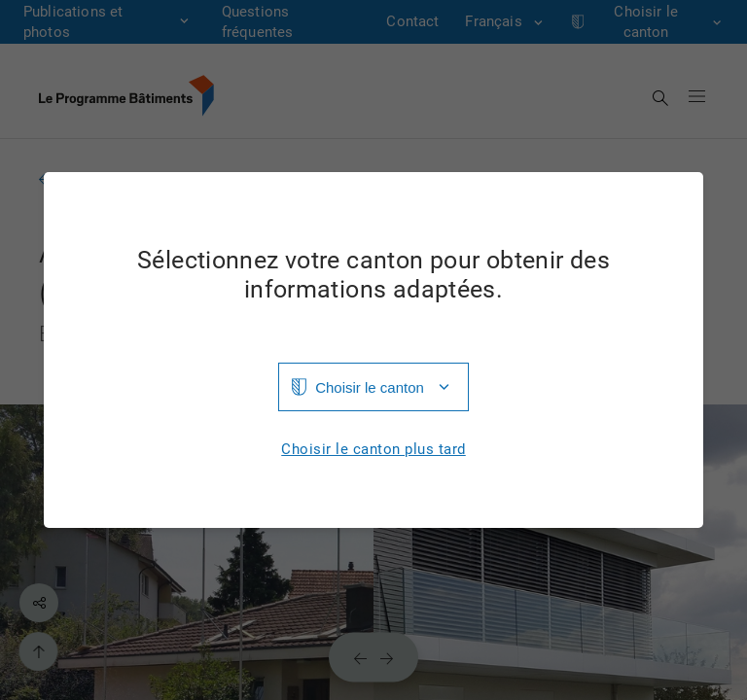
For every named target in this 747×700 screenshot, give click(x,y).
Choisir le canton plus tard (373, 450)
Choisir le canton (370, 387)
